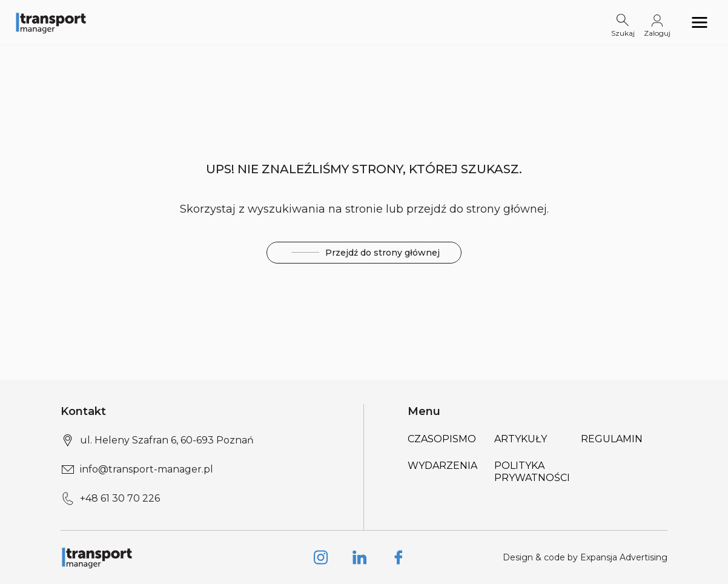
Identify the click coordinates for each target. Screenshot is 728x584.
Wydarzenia (442, 466)
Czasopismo (442, 439)
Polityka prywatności (532, 472)
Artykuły (521, 439)
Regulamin (612, 439)
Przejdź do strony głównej (364, 253)
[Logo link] (51, 22)
